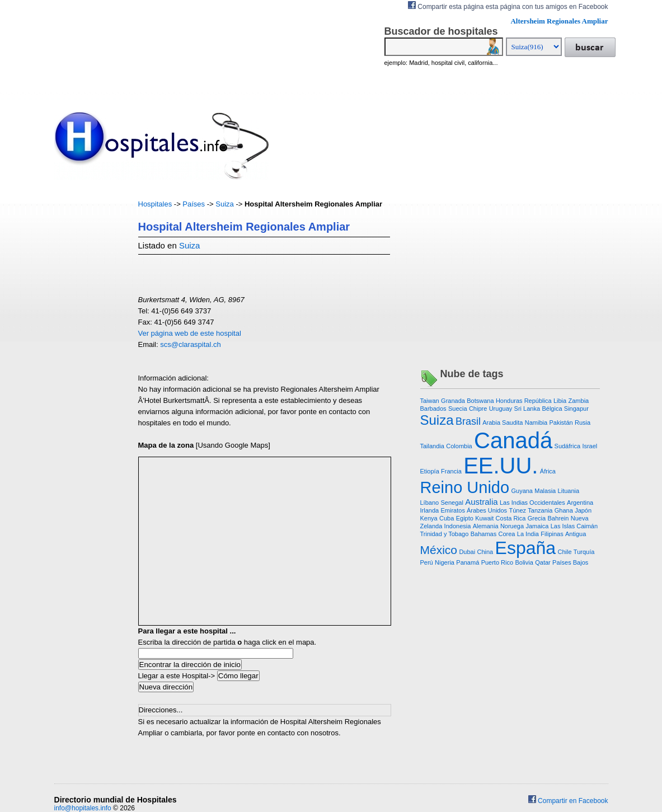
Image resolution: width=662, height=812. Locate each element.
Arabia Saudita (503, 423)
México (439, 550)
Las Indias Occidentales (532, 503)
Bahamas (483, 534)
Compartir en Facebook (568, 801)
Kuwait (484, 518)
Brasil (468, 421)
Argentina (580, 503)
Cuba (447, 518)
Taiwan (430, 401)
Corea (507, 534)
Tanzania (540, 510)
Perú (427, 562)
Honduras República (524, 401)
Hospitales (155, 204)
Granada (453, 401)
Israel (590, 446)
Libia (560, 401)
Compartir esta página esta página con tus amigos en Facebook (508, 6)
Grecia (537, 518)
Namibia (536, 423)
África (548, 471)
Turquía (584, 552)
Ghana (564, 510)
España (526, 548)
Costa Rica (511, 518)
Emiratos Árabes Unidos (474, 510)
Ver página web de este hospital (190, 333)
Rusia (583, 423)
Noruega (512, 526)
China (485, 552)
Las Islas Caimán (574, 526)
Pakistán (561, 423)
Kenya (429, 518)
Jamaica (537, 526)
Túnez (517, 510)
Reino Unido (465, 487)
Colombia (459, 446)
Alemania (486, 526)
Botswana (480, 401)
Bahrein (558, 518)
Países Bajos (570, 562)
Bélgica (552, 409)
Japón (583, 510)
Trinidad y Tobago (445, 534)
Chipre (478, 409)
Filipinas (552, 534)
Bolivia (524, 562)
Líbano (430, 503)
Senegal (452, 503)
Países (194, 204)
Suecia (458, 409)
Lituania (569, 491)
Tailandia (432, 446)
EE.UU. (501, 466)
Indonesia (458, 526)
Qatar (543, 562)
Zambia (579, 401)
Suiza (225, 204)
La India (528, 534)
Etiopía (430, 471)
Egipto (465, 518)
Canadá (513, 440)
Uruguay (501, 409)
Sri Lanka (527, 409)
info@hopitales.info (83, 808)
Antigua (576, 534)
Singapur (576, 409)
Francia (451, 471)
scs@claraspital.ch (191, 344)
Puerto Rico (497, 562)
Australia (481, 502)
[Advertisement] (88, 367)
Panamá (468, 562)
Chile (564, 552)
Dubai (467, 552)
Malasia (545, 491)
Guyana (522, 491)
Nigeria (445, 562)
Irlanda (430, 510)
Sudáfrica (567, 446)
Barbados (433, 409)
